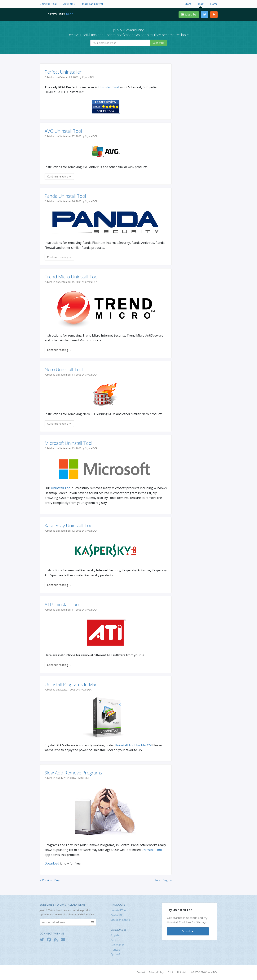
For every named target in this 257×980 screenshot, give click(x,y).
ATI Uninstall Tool (62, 604)
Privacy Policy (156, 972)
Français (115, 950)
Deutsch (115, 940)
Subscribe (189, 14)
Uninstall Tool (48, 4)
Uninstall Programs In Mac (71, 684)
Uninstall (182, 972)
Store (188, 4)
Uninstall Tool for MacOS (133, 745)
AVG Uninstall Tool (63, 131)
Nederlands (117, 945)
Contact (141, 972)
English (115, 935)
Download (52, 863)
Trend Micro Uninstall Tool (71, 277)
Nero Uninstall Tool (64, 369)
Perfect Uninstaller (63, 72)
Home (214, 4)
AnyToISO (69, 4)
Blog (201, 4)
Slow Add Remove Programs (73, 773)
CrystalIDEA (211, 972)
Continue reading (59, 176)
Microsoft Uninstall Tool (68, 443)
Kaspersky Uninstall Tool (69, 525)
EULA (170, 972)
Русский (115, 954)
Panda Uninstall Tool (65, 196)
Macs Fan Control (93, 4)
